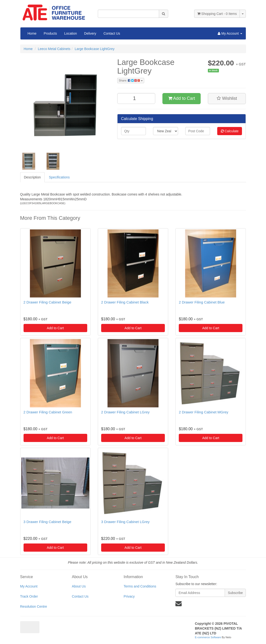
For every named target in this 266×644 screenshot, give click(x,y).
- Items (217, 14)
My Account (29, 586)
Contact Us (112, 33)
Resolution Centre (34, 606)
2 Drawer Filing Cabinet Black (125, 302)
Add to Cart (182, 98)
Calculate (230, 131)
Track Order (29, 596)
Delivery (90, 33)
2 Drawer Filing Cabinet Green (48, 412)
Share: (131, 81)
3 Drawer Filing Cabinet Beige (47, 522)
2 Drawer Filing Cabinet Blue (202, 302)
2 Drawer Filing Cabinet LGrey (125, 412)
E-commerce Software (208, 637)
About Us (79, 586)
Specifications (59, 177)
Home (32, 33)
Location (71, 33)
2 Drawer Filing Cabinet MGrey (204, 412)
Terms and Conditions (140, 586)
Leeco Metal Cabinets (54, 49)
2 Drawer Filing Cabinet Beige (47, 302)
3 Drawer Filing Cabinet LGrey (125, 522)
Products (50, 33)
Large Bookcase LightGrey (95, 49)
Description (32, 177)
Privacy (129, 596)
